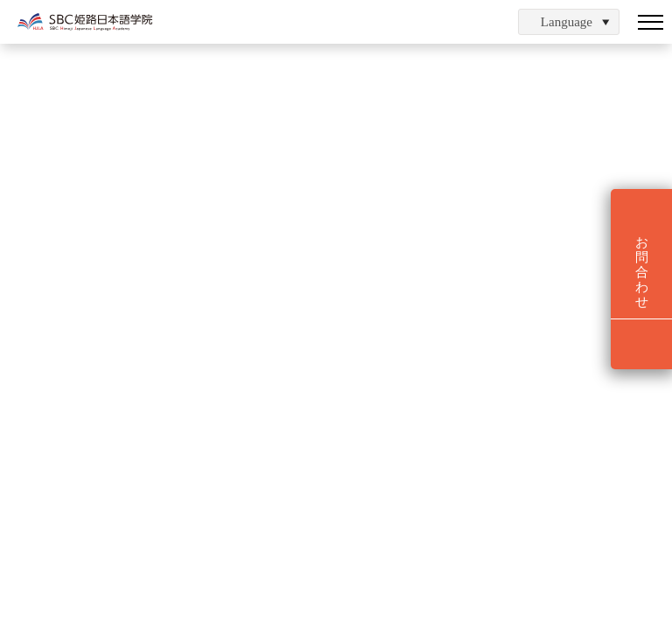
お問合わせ (642, 272)
